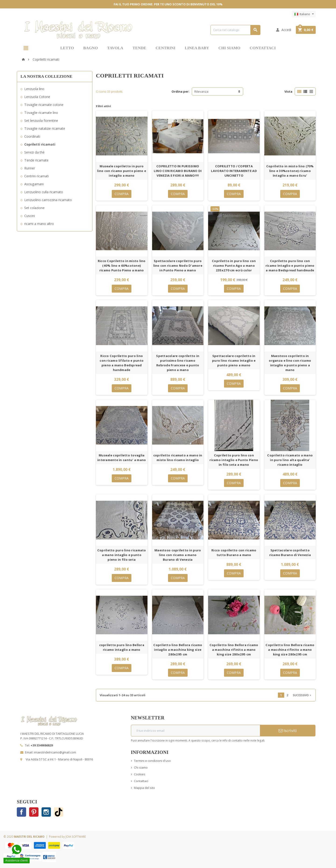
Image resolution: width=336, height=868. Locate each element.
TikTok (59, 812)
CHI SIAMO (229, 48)
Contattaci (141, 781)
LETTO (67, 48)
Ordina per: (180, 91)
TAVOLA (115, 48)
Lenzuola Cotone (37, 97)
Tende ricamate (36, 160)
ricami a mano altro (39, 224)
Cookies (140, 774)
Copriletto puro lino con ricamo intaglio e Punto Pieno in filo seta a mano (234, 460)
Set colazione (34, 208)
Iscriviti (288, 730)
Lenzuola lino (34, 89)
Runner (30, 168)
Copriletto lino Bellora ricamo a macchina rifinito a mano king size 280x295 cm (234, 650)
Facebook (21, 812)
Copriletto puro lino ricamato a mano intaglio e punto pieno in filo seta (122, 555)
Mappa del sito (144, 788)
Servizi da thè (34, 152)
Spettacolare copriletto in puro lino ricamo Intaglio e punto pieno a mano (234, 360)
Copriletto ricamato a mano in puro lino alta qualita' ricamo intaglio (290, 460)
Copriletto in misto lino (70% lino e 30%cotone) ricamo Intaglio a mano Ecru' (290, 171)
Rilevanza (201, 91)
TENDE (139, 48)
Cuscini (30, 216)
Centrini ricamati (37, 176)
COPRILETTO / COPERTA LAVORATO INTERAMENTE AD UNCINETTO (234, 171)
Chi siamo (141, 767)
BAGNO (91, 48)
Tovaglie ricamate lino (41, 113)
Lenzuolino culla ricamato (44, 192)
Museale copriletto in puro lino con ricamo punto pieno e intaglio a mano (122, 171)
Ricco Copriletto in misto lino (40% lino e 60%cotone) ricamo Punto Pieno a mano (122, 266)
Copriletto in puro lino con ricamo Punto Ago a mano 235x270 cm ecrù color (234, 266)
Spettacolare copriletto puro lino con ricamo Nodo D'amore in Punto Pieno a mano (178, 266)
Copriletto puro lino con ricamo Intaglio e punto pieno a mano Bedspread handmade (290, 266)
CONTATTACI (263, 48)
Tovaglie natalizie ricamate (45, 128)
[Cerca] (235, 30)
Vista (288, 91)
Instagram (46, 812)
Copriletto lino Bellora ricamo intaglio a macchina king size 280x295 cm (178, 650)
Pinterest (34, 812)
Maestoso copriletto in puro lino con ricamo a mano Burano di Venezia (178, 555)
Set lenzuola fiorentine (41, 121)
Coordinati (32, 136)
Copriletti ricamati (40, 144)
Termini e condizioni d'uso (152, 761)
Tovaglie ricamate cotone (44, 105)
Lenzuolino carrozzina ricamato (48, 200)
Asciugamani (34, 184)
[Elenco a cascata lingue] (304, 14)
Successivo (302, 695)
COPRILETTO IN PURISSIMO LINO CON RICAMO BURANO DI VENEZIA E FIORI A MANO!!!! (178, 171)
